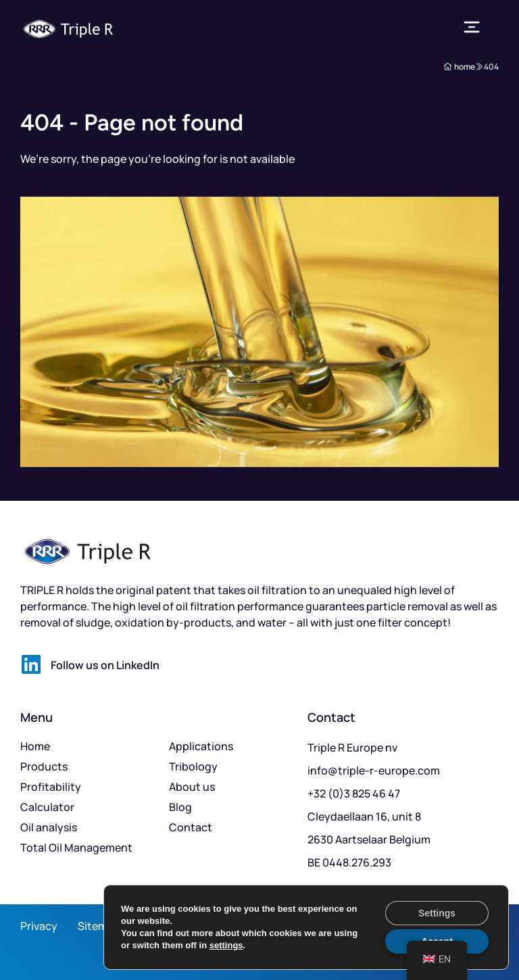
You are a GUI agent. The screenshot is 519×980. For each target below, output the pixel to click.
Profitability (51, 787)
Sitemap (99, 926)
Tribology (193, 766)
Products (44, 766)
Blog (180, 807)
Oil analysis (49, 827)
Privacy (39, 926)
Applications (201, 746)
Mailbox (478, 942)
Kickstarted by (462, 926)
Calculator (47, 807)
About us (192, 787)
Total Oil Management (76, 848)
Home (35, 746)
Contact (191, 827)
